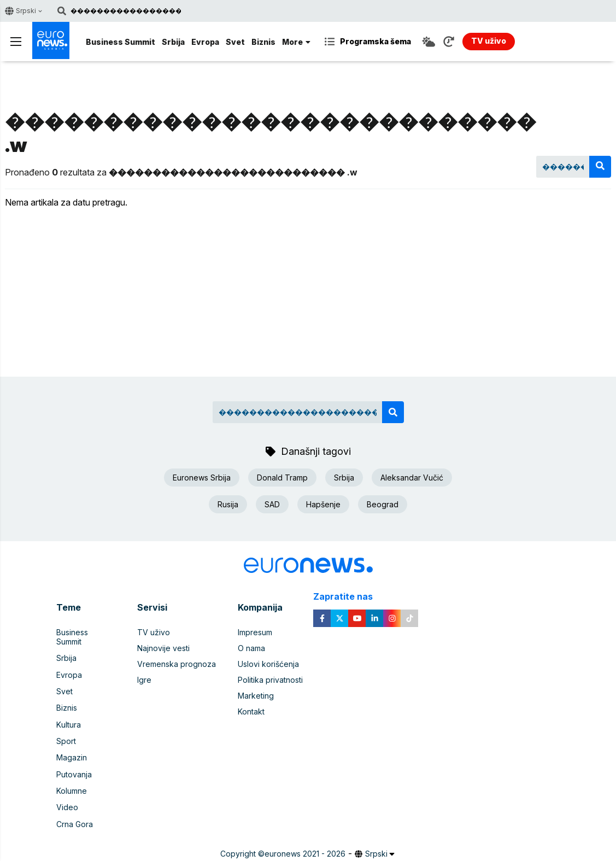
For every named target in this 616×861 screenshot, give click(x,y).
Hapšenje (323, 504)
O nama (251, 648)
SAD (272, 504)
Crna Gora (75, 807)
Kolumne (72, 775)
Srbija (173, 42)
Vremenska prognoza (177, 664)
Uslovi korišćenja (268, 664)
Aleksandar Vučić (412, 478)
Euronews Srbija (202, 478)
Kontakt (251, 711)
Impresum (255, 632)
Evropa (205, 42)
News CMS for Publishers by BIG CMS (308, 847)
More (296, 42)
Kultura (69, 711)
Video (67, 791)
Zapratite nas (349, 597)
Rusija (228, 504)
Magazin (72, 743)
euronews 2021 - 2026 (305, 836)
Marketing (256, 696)
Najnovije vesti (163, 648)
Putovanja (74, 759)
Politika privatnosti (270, 680)
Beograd (383, 504)
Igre (144, 680)
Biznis (263, 42)
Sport (66, 727)
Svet (235, 42)
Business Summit (121, 42)
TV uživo (154, 632)
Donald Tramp (282, 478)
